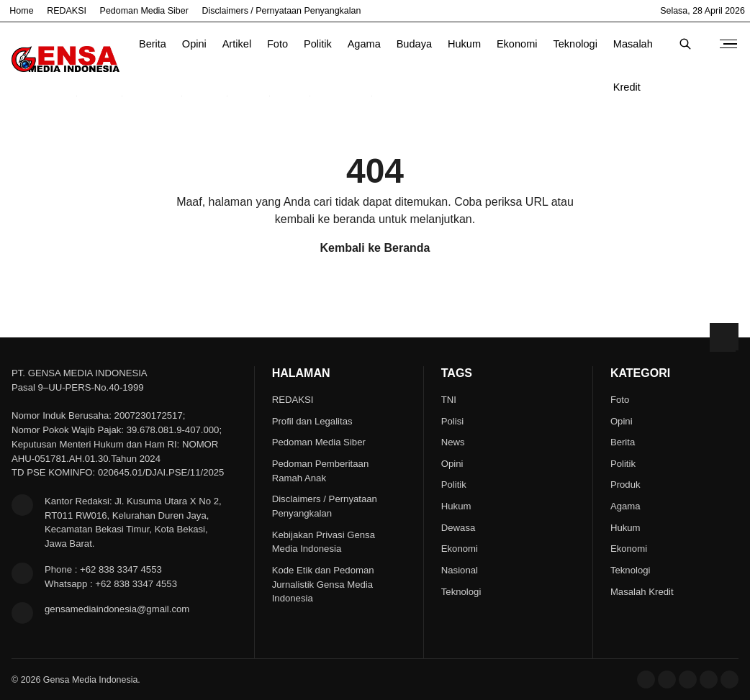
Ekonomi (517, 44)
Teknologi (575, 44)
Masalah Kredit (633, 52)
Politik (318, 44)
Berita (153, 44)
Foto (277, 44)
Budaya (414, 44)
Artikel (237, 44)
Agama (364, 44)
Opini (194, 44)
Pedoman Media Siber (144, 11)
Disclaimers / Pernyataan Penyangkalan (282, 11)
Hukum (464, 44)
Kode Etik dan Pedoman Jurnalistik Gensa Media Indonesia (323, 585)
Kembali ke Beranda (375, 248)
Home (21, 11)
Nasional (460, 570)
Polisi (452, 421)
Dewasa (458, 528)
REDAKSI (67, 11)
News (453, 442)
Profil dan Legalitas (312, 421)
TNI (449, 400)
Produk (625, 485)
